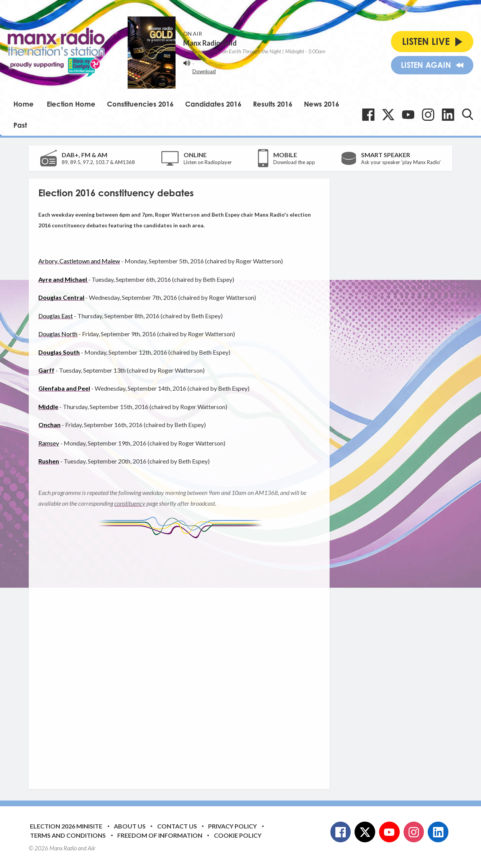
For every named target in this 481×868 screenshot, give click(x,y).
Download (204, 71)
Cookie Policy (238, 835)
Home (24, 104)
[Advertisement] (182, 658)
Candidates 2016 (213, 104)
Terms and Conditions (68, 835)
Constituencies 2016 (140, 104)
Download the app (294, 162)
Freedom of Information (160, 835)
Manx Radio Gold (210, 43)
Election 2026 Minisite (66, 826)
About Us (130, 826)
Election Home (71, 104)
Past (20, 125)
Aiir (92, 848)
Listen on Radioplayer (208, 162)
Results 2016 (273, 104)
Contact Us (177, 826)
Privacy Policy (232, 826)
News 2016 (322, 104)
